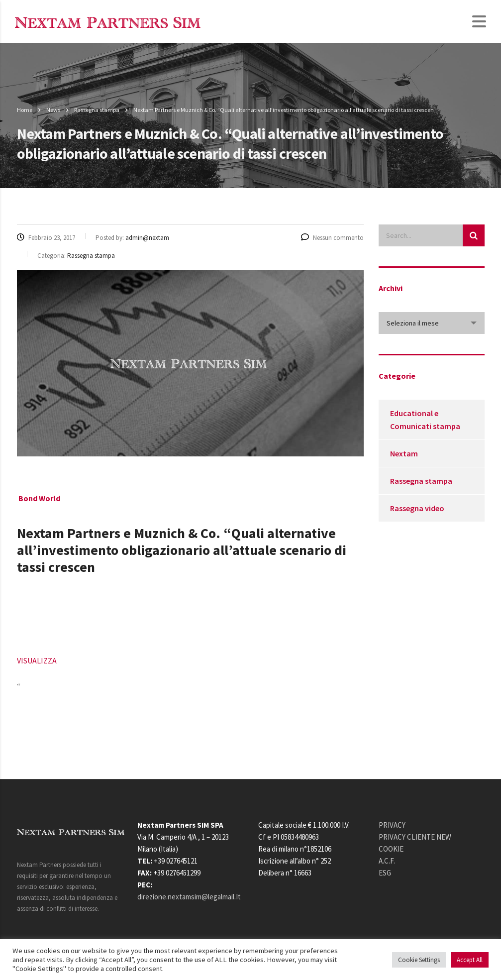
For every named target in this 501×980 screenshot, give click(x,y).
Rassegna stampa (421, 481)
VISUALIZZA (37, 660)
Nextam (404, 453)
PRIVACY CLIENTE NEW (415, 837)
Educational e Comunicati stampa (425, 420)
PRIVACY (392, 825)
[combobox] (432, 323)
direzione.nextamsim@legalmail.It (189, 897)
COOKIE (391, 849)
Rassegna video (417, 508)
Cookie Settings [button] (419, 960)
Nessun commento (332, 238)
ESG (385, 873)
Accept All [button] (470, 960)
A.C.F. (387, 861)
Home (25, 110)
